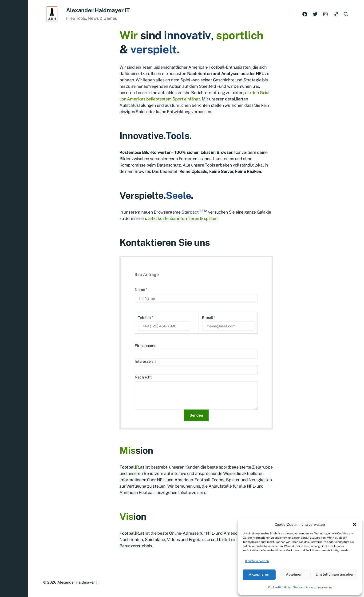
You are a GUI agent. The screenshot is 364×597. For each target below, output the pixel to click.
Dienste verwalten (257, 561)
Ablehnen (294, 574)
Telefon (145, 318)
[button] (355, 524)
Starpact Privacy (304, 587)
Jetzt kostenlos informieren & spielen (182, 218)
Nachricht (143, 377)
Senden (196, 415)
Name (141, 290)
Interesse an (145, 361)
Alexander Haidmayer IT (98, 10)
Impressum (324, 587)
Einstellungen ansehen (335, 574)
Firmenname (145, 346)
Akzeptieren (259, 574)
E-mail (209, 318)
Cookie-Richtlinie (279, 587)
